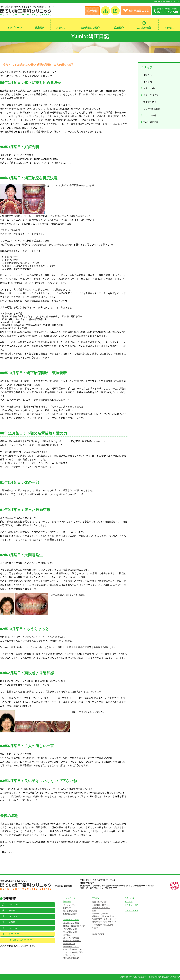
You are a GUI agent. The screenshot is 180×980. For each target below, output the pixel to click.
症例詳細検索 (98, 934)
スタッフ (61, 28)
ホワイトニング (70, 955)
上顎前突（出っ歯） (101, 908)
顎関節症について (71, 947)
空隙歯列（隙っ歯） (101, 914)
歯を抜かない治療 (71, 923)
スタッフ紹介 (150, 86)
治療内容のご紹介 (90, 28)
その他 (95, 928)
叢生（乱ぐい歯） (100, 902)
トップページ (14, 28)
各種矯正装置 (69, 944)
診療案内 (40, 28)
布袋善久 (148, 74)
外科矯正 (67, 935)
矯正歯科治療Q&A (71, 958)
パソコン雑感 (150, 109)
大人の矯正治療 (70, 932)
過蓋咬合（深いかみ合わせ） (105, 916)
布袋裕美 (148, 80)
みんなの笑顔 (144, 28)
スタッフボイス (151, 92)
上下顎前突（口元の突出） (104, 925)
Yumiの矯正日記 (151, 115)
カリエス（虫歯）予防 (73, 953)
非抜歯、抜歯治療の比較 (74, 926)
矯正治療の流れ (70, 911)
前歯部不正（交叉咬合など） (105, 919)
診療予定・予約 (131, 905)
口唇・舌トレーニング (73, 950)
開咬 (94, 911)
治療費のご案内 (70, 914)
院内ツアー (68, 908)
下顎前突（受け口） (101, 905)
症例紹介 (119, 28)
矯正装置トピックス (72, 941)
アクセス (169, 28)
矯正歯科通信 (150, 97)
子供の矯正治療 (70, 929)
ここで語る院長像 (152, 103)
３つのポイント (70, 905)
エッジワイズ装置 (71, 938)
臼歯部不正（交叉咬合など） (105, 922)
